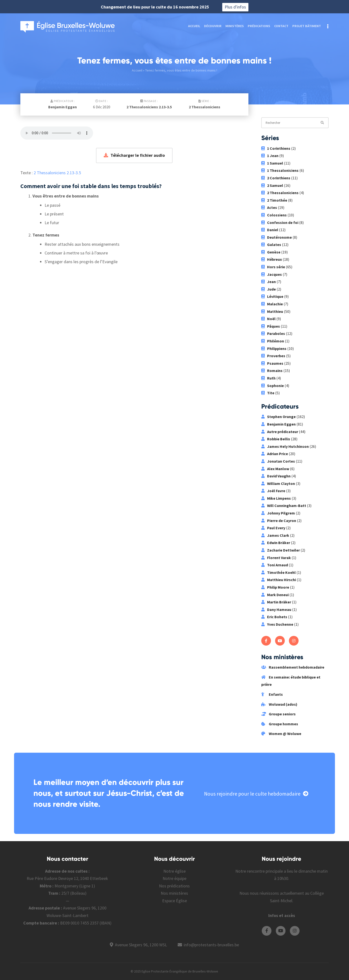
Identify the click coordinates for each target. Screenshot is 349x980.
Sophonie (273, 386)
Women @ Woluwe (281, 734)
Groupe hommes (280, 724)
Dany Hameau (276, 609)
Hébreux (272, 259)
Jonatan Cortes (278, 461)
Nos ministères (174, 893)
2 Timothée (274, 200)
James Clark (275, 535)
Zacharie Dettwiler (281, 550)
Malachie (272, 304)
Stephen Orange (278, 417)
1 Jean (270, 156)
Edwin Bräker (276, 543)
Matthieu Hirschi (279, 580)
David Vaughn (276, 476)
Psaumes (272, 363)
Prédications (259, 26)
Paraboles (273, 333)
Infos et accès (282, 915)
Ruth (268, 378)
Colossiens (274, 215)
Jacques (272, 274)
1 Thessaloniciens (280, 170)
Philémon (273, 341)
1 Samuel (272, 163)
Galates (271, 245)
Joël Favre (273, 491)
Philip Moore (275, 587)
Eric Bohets (274, 617)
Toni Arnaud (275, 565)
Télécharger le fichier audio (134, 155)
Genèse (271, 252)
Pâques (271, 326)
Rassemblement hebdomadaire (293, 667)
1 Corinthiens (276, 148)
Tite (268, 393)
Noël (268, 319)
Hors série (273, 267)
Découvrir (213, 26)
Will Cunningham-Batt (284, 506)
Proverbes (273, 356)
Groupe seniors (278, 714)
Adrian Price (275, 454)
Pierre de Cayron (279, 521)
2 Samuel (272, 185)
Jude (269, 289)
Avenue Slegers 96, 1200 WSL (141, 945)
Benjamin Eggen (63, 107)
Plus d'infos (235, 7)
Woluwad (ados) (279, 704)
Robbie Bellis (276, 439)
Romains (272, 371)
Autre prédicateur (280, 432)
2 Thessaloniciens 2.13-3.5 (149, 107)
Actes (269, 207)
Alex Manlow (275, 469)
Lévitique (272, 296)
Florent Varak (276, 558)
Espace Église (174, 901)
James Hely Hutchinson (285, 446)
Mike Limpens (276, 498)
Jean (269, 282)
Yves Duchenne (277, 624)
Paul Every (273, 528)
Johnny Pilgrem (278, 513)
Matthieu (272, 311)
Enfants (272, 694)
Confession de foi (280, 222)
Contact (281, 26)
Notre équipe (174, 878)
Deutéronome (277, 237)
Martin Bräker (276, 602)
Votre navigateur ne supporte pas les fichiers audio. (57, 133)
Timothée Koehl (278, 572)
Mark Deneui (275, 595)
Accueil (194, 26)
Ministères (235, 26)
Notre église (174, 871)
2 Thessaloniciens (205, 107)
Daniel (270, 230)
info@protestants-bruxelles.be (211, 945)
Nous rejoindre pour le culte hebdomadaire (256, 794)
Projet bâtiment (307, 26)
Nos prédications (174, 886)
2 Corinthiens (276, 178)
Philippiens (274, 348)
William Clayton (278, 483)
